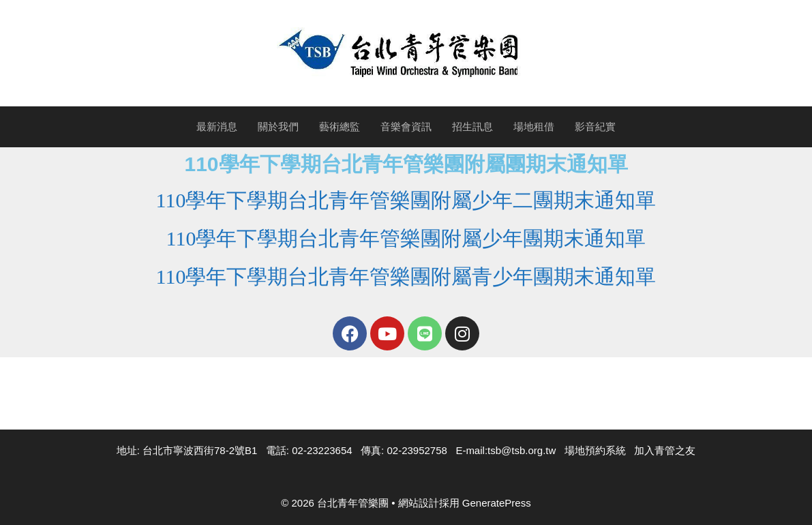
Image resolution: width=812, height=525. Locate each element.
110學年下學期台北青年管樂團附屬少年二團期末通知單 (406, 200)
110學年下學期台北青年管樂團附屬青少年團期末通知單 (406, 276)
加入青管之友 (665, 450)
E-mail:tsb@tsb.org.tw (506, 450)
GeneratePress (497, 503)
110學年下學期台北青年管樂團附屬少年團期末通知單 (406, 238)
